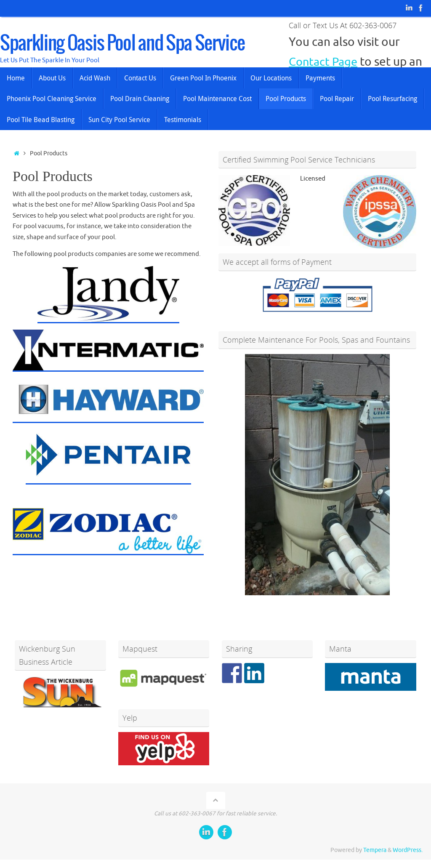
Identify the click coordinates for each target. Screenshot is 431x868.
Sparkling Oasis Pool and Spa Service (122, 44)
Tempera (375, 850)
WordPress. (408, 850)
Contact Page (324, 62)
